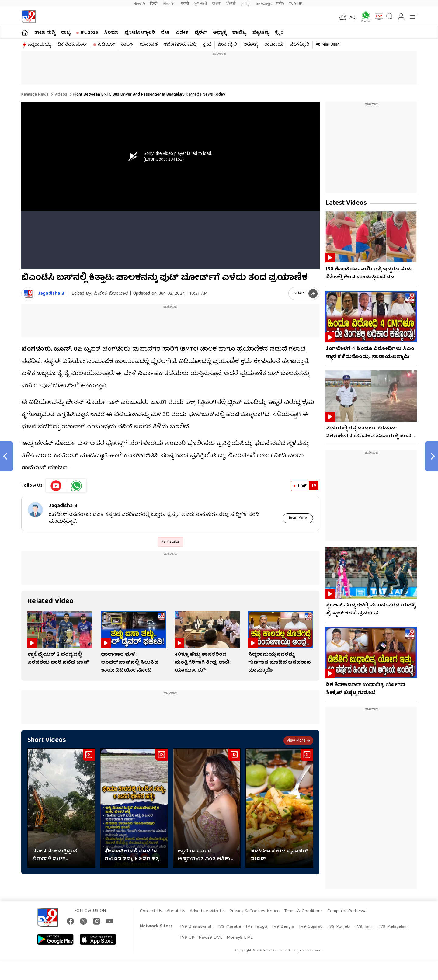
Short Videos (47, 740)
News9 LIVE (210, 938)
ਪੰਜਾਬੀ (231, 4)
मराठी (185, 4)
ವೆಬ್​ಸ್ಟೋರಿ (300, 45)
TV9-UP (296, 4)
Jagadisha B (51, 294)
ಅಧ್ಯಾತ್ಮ (219, 33)
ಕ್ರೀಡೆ (207, 45)
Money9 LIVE (240, 938)
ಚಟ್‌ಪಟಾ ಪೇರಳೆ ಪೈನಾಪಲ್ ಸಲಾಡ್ (279, 855)
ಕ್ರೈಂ (279, 33)
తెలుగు (170, 4)
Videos (60, 95)
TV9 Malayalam (393, 927)
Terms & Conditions (303, 911)
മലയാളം (263, 4)
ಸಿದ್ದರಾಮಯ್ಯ (40, 45)
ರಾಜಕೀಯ (274, 45)
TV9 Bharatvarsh (196, 927)
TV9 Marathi (229, 927)
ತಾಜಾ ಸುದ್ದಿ (45, 33)
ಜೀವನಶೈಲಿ (227, 45)
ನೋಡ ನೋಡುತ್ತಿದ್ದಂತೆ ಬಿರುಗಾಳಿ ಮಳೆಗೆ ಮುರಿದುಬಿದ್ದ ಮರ (55, 855)
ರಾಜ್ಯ (66, 33)
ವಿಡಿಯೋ (106, 45)
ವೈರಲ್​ (201, 33)
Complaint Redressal (347, 911)
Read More (298, 518)
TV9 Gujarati (311, 927)
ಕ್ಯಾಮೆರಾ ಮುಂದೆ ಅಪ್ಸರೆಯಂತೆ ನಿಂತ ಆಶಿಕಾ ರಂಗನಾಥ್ (204, 855)
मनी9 (280, 4)
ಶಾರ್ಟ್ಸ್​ (127, 45)
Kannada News (35, 95)
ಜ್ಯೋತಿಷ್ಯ (261, 33)
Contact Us (151, 911)
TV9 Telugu (256, 927)
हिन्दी (154, 4)
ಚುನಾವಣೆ (149, 45)
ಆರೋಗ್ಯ (251, 45)
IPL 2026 (89, 33)
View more (298, 740)
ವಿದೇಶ (182, 33)
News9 (139, 4)
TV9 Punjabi (339, 927)
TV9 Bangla (283, 927)
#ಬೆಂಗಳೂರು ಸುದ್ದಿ (180, 45)
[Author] (28, 294)
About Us (176, 911)
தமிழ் (246, 4)
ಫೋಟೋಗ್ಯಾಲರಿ (140, 33)
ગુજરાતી (200, 4)
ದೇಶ (165, 33)
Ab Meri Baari (328, 45)
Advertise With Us (207, 911)
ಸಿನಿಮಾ (111, 33)
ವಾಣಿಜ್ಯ (239, 33)
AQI (353, 18)
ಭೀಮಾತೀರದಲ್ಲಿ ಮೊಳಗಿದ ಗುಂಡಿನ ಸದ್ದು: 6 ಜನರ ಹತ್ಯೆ (132, 855)
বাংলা (217, 4)
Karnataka (170, 542)
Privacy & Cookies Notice (254, 911)
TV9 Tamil (364, 927)
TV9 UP (187, 938)
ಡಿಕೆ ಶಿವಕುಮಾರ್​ (72, 45)
